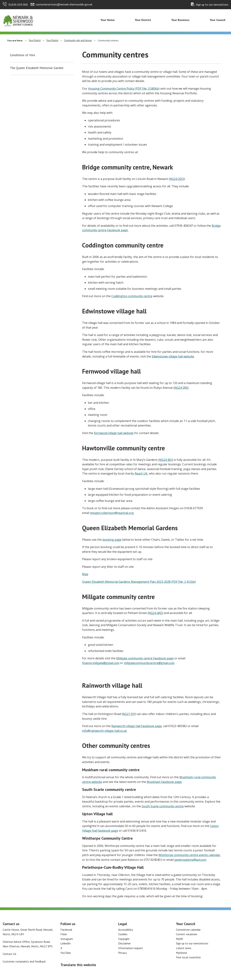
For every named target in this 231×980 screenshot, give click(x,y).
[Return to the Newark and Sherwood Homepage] (18, 20)
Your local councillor (188, 957)
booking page (112, 540)
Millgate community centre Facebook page (145, 658)
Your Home (108, 20)
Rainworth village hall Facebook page (137, 726)
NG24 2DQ (177, 179)
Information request (131, 948)
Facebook (66, 930)
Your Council (218, 20)
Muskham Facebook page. (164, 782)
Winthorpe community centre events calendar (189, 855)
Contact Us (9, 954)
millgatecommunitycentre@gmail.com (149, 663)
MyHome (181, 953)
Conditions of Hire (22, 55)
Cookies (123, 934)
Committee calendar (188, 930)
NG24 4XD (155, 613)
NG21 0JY (129, 714)
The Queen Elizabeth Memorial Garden (37, 68)
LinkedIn (66, 943)
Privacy (122, 953)
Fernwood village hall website (114, 433)
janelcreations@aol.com (190, 860)
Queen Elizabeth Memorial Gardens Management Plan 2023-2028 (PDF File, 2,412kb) (139, 582)
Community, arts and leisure (78, 40)
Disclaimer (125, 943)
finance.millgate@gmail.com (101, 663)
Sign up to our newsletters (212, 5)
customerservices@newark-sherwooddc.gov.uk (64, 4)
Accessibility (126, 930)
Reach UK (141, 473)
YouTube (66, 953)
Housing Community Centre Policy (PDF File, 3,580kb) (124, 89)
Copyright (124, 939)
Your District (143, 20)
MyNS (179, 939)
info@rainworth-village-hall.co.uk (104, 731)
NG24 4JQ (166, 460)
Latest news (184, 948)
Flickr (64, 934)
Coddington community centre (132, 296)
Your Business (180, 20)
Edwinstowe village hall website (173, 356)
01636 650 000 (18, 5)
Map (85, 574)
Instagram (67, 939)
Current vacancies (187, 934)
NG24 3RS (181, 388)
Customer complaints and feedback (24, 961)
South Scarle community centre (163, 806)
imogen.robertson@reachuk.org (112, 513)
